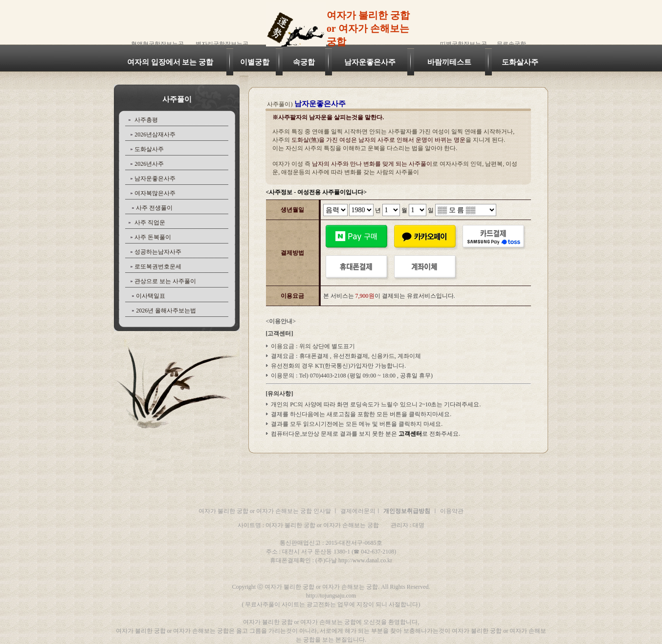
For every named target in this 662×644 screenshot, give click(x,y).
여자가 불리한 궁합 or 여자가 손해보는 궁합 (368, 28)
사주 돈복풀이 (153, 237)
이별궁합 (255, 62)
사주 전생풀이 (154, 208)
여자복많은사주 (155, 193)
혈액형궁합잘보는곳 (157, 44)
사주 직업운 (150, 222)
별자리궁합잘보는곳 (222, 44)
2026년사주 (149, 164)
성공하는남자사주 (158, 252)
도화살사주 (520, 62)
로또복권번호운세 (158, 266)
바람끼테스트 (449, 62)
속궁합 (304, 62)
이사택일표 (151, 296)
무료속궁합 (511, 44)
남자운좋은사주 (370, 62)
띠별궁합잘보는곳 (463, 44)
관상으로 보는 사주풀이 (165, 281)
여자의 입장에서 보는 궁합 (170, 62)
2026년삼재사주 (155, 134)
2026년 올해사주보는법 (166, 311)
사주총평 (146, 120)
